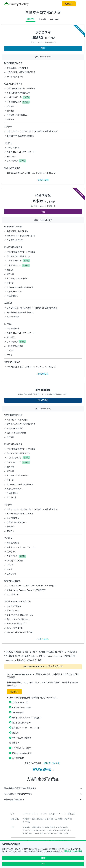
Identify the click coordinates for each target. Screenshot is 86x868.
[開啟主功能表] (79, 4)
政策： (13, 827)
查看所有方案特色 (43, 770)
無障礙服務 (27, 834)
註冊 (43, 48)
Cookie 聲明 (77, 851)
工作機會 (59, 819)
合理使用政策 (63, 827)
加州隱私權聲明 (49, 827)
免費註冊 (69, 4)
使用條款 (26, 827)
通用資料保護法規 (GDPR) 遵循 (44, 830)
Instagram (53, 814)
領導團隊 (26, 819)
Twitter (35, 814)
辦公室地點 (49, 819)
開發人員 (71, 814)
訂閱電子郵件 (64, 830)
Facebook (27, 814)
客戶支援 (26, 822)
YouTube (62, 814)
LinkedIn (43, 814)
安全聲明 (26, 830)
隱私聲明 (68, 851)
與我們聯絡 (43, 400)
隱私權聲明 (36, 827)
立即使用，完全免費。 (52, 763)
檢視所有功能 (43, 180)
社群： (13, 814)
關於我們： (15, 819)
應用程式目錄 (37, 819)
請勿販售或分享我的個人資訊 (57, 834)
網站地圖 (68, 819)
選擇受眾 (14, 692)
